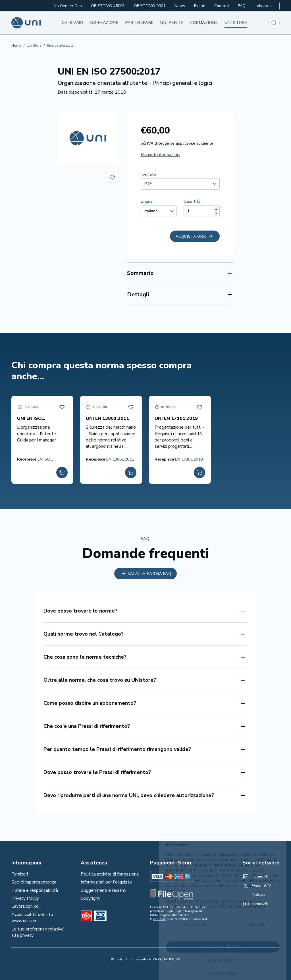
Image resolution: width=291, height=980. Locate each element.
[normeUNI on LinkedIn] (255, 877)
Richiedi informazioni (160, 155)
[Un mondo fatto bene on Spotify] (254, 895)
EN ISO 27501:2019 (48, 462)
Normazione (104, 23)
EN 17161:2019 (189, 459)
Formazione (204, 23)
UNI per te (172, 23)
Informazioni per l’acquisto (106, 882)
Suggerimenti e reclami (103, 890)
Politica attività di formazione (110, 874)
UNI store (236, 23)
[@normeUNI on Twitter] (257, 886)
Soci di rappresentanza (34, 882)
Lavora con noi (25, 906)
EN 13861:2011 (120, 459)
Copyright (90, 898)
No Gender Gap (68, 6)
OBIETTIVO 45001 (108, 6)
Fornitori (20, 874)
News (180, 6)
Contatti (222, 6)
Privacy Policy (25, 898)
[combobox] (264, 6)
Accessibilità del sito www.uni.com (32, 918)
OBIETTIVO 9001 (150, 6)
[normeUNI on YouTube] (255, 904)
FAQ (242, 6)
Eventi (200, 6)
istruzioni (159, 919)
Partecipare (140, 23)
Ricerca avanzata (60, 46)
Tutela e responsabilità (35, 890)
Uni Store (34, 46)
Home (16, 46)
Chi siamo (72, 23)
